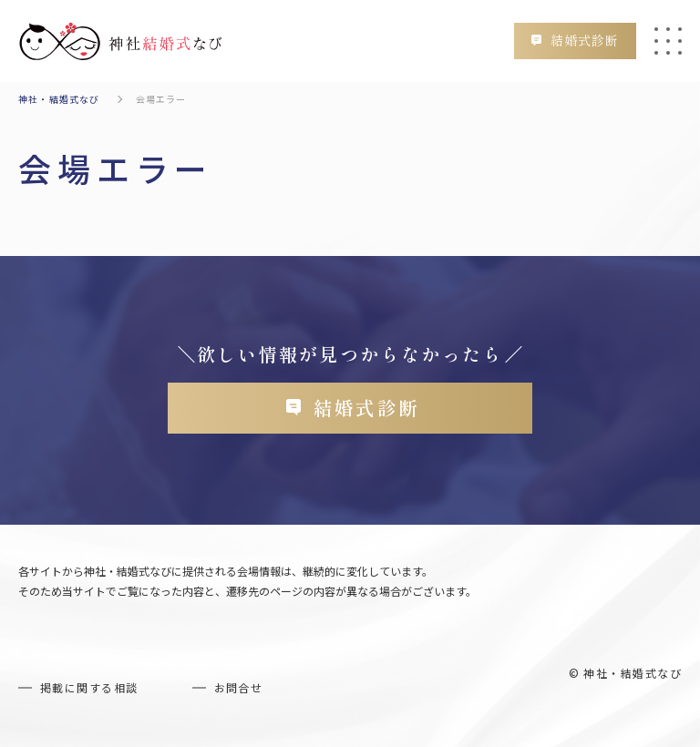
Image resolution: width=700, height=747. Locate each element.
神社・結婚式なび (59, 99)
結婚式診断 (583, 40)
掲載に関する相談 (89, 689)
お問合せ (239, 689)
